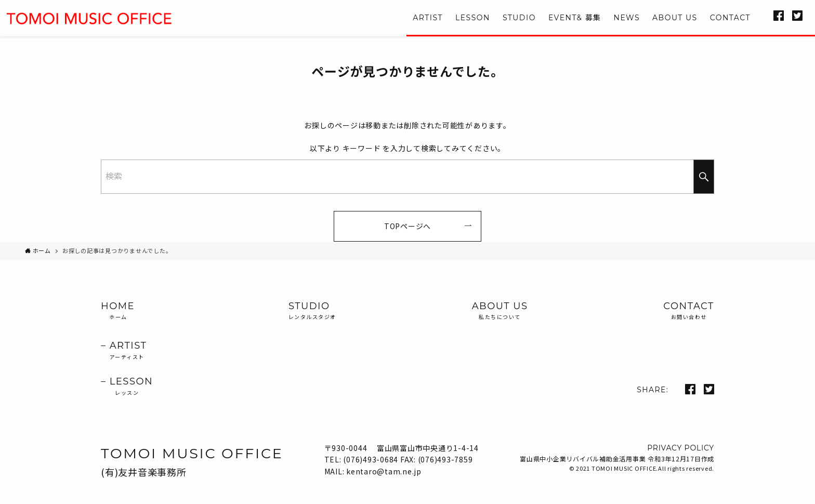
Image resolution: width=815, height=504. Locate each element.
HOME (127, 311)
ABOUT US (500, 311)
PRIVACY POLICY (681, 448)
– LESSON (127, 387)
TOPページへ (407, 226)
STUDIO (312, 311)
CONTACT (689, 311)
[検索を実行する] (704, 177)
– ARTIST (127, 351)
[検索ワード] (407, 177)
